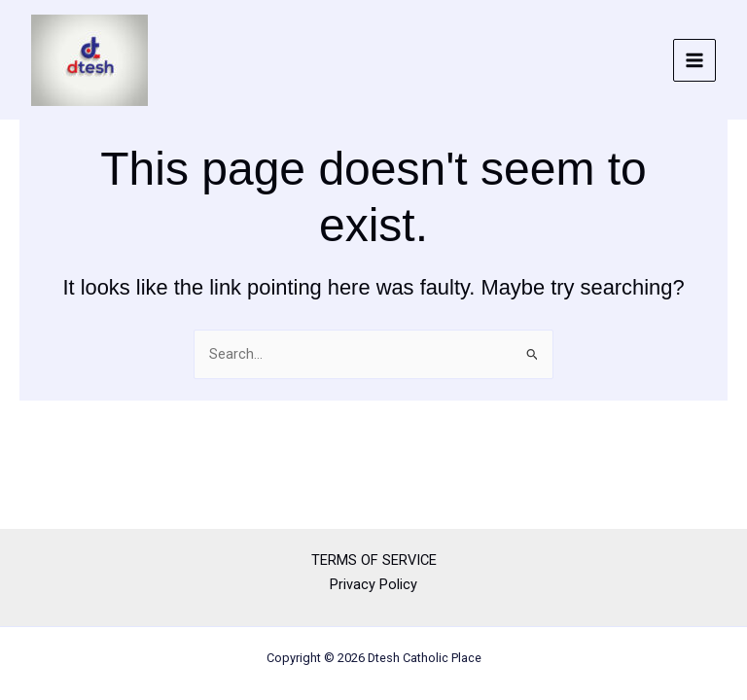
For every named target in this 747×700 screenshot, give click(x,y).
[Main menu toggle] (694, 60)
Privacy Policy (373, 584)
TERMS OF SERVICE (374, 560)
